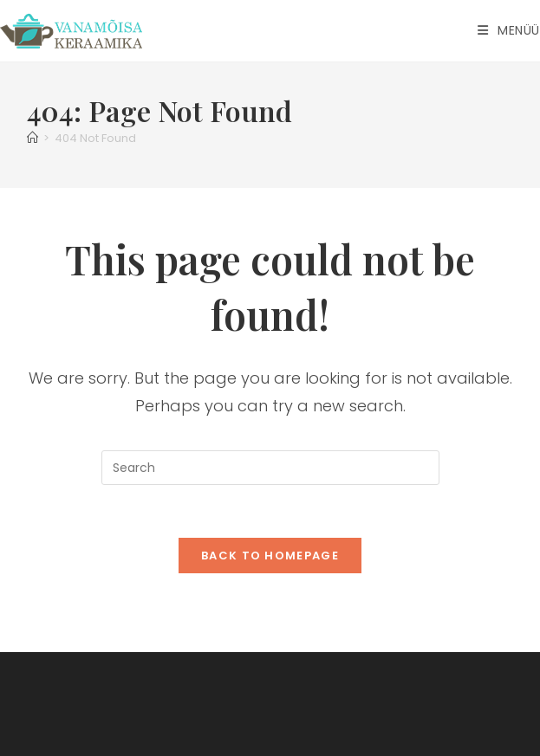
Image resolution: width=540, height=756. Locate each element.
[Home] (33, 138)
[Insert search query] (270, 468)
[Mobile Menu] (509, 30)
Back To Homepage (270, 556)
